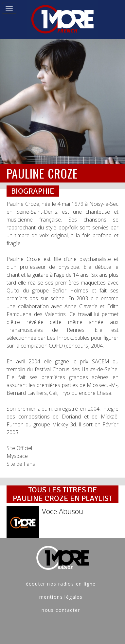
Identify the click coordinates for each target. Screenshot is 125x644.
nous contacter (61, 610)
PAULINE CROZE (42, 173)
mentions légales (61, 597)
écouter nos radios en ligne (61, 584)
